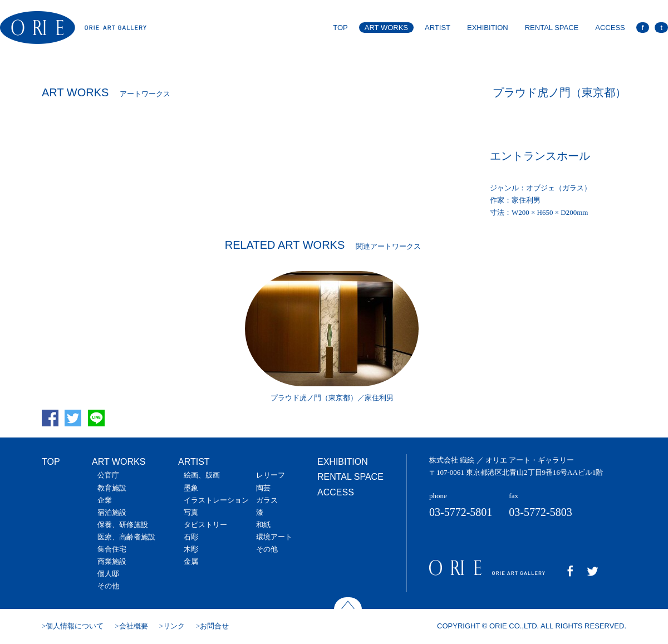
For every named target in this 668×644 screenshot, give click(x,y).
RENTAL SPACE (552, 28)
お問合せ (214, 626)
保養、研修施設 (123, 525)
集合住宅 (112, 549)
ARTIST (438, 28)
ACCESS (610, 28)
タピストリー (205, 525)
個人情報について (75, 626)
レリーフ (271, 475)
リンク (174, 626)
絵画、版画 (202, 475)
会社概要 (134, 626)
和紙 (263, 525)
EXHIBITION (488, 28)
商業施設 (112, 561)
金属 (191, 561)
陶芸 (263, 488)
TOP (340, 28)
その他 (108, 586)
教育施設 (112, 488)
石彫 (191, 537)
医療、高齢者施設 (126, 537)
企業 (105, 500)
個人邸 (108, 574)
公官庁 (108, 475)
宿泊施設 (112, 512)
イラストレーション (216, 500)
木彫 (191, 549)
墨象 (191, 488)
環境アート (274, 537)
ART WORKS (386, 28)
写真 (191, 512)
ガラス (267, 500)
